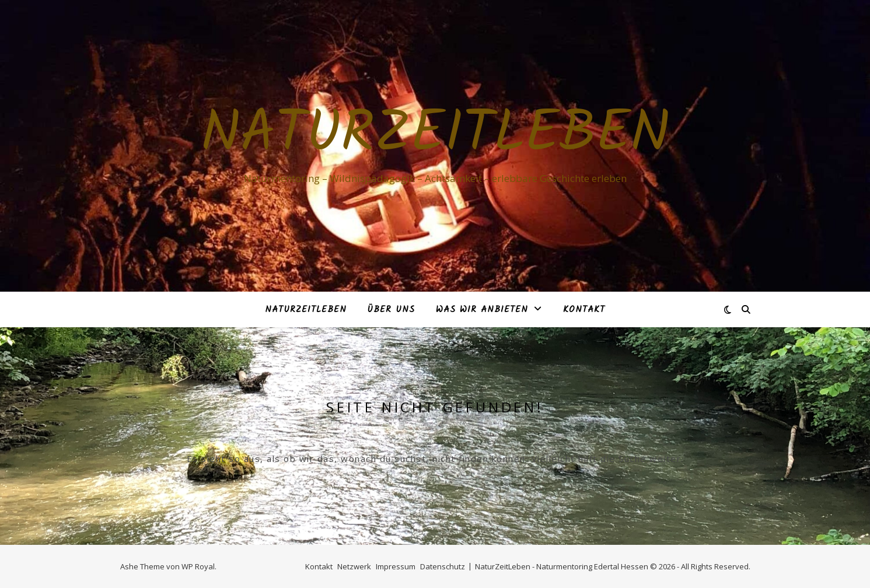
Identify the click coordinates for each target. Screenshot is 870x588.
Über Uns (391, 310)
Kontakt (584, 310)
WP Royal (198, 566)
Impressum (396, 566)
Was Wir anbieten (482, 310)
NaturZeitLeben (435, 135)
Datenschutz (443, 566)
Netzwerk (354, 566)
